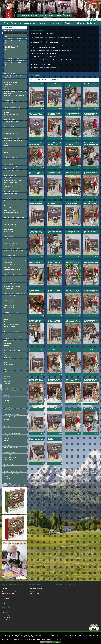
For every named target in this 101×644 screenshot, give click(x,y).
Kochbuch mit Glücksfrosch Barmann (73, 114)
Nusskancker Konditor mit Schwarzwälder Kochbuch (72, 262)
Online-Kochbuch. (63, 46)
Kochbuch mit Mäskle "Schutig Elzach (53, 203)
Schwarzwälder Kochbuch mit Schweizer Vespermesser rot (54, 173)
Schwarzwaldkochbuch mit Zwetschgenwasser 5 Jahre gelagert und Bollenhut (73, 410)
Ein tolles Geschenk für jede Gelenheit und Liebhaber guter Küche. (56, 38)
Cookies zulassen (57, 642)
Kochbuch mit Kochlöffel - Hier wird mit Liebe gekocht (55, 291)
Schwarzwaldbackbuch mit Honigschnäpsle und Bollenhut (91, 114)
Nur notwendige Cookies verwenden (46, 642)
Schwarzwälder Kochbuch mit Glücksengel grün (54, 380)
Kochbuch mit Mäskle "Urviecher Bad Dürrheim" (36, 114)
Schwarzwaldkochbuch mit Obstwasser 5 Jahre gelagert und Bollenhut (54, 350)
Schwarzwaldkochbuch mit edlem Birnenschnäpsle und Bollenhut (36, 380)
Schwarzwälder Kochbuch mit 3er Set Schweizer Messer (72, 203)
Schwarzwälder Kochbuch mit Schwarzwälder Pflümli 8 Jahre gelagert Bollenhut (91, 262)
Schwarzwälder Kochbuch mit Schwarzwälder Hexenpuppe (36, 291)
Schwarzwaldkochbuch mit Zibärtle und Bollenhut (91, 173)
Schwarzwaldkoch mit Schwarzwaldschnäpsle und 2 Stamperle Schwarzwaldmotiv (91, 410)
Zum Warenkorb (97, 19)
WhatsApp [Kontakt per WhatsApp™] (94, 19)
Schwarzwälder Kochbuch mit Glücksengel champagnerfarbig (72, 380)
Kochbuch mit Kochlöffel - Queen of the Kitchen (36, 350)
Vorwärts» (37, 75)
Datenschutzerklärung (18, 638)
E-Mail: (55, 67)
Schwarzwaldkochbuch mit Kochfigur (73, 84)
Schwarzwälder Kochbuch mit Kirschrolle (72, 144)
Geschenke (8, 28)
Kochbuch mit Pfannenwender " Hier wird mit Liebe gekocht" (36, 439)
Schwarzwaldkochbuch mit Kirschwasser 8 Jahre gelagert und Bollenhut (36, 144)
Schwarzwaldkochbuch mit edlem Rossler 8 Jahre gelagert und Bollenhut (91, 291)
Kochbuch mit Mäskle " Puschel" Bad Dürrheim (53, 410)
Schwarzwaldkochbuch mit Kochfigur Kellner (91, 321)
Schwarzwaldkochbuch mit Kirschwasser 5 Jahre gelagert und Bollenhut (54, 144)
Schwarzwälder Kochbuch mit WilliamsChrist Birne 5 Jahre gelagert (54, 262)
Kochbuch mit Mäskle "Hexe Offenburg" (55, 439)
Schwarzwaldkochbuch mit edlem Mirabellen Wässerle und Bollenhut (73, 321)
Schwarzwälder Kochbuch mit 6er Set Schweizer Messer (36, 262)
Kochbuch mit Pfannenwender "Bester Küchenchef (35, 410)
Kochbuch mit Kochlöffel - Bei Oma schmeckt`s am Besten (72, 232)
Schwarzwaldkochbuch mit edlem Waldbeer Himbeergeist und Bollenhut (91, 350)
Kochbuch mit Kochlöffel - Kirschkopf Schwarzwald (36, 203)
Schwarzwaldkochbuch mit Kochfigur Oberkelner (36, 321)
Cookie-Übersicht (53, 640)
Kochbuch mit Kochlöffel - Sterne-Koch (91, 232)
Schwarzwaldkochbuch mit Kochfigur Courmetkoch (73, 350)
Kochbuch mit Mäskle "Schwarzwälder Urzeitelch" (55, 84)
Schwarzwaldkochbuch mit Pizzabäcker (54, 232)
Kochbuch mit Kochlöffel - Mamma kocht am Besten (54, 321)
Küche (47, 57)
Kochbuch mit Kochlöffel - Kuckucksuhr (91, 84)
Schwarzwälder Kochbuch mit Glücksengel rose (90, 380)
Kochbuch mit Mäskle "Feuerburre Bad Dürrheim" (36, 173)
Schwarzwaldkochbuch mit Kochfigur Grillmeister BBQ (91, 144)
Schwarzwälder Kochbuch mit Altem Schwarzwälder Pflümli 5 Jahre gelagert (91, 203)
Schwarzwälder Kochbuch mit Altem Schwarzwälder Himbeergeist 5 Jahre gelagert (72, 291)
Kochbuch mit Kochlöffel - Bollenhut (36, 84)
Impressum (21, 640)
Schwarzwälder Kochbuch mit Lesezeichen (72, 173)
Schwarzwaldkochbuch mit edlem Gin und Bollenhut (36, 232)
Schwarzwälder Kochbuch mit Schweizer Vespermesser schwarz (54, 114)
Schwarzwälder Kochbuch (60, 41)
